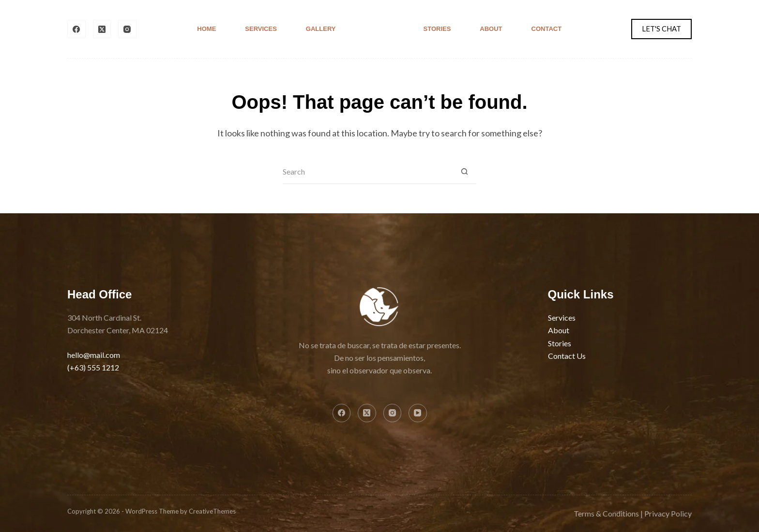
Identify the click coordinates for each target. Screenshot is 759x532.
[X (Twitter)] (102, 29)
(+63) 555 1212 (93, 367)
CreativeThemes (212, 511)
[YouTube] (418, 413)
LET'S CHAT (661, 29)
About (491, 29)
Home (206, 29)
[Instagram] (127, 29)
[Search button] (464, 172)
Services (261, 29)
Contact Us (567, 356)
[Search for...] (367, 172)
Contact (547, 29)
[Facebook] (76, 29)
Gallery (321, 29)
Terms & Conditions (606, 513)
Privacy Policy (668, 513)
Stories (437, 29)
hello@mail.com (94, 355)
